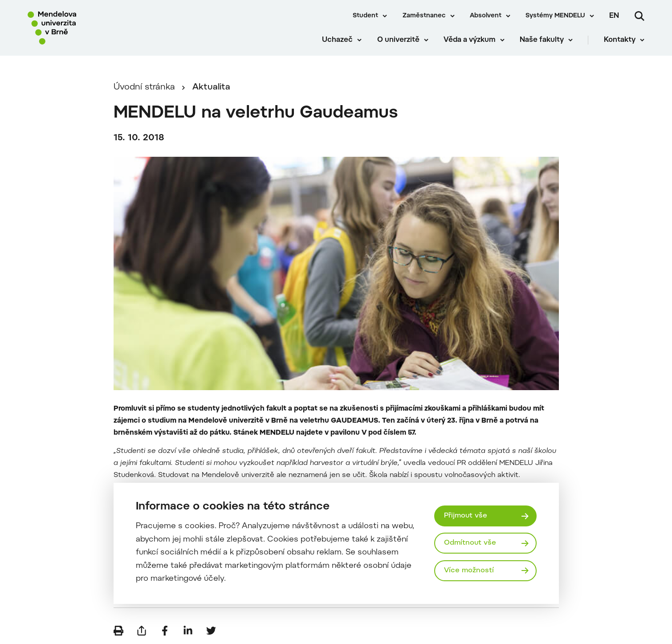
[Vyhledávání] (639, 16)
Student (365, 16)
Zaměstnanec (424, 16)
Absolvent (486, 16)
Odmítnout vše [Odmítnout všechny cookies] (470, 543)
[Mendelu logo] (80, 28)
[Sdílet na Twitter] (211, 631)
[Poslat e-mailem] (142, 631)
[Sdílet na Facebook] (165, 631)
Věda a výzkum (470, 40)
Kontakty (620, 40)
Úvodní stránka (144, 88)
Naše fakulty (542, 40)
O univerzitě (398, 40)
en (614, 16)
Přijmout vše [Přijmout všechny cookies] (466, 516)
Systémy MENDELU (555, 16)
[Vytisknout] (118, 631)
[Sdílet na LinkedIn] (188, 631)
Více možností (469, 571)
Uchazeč (337, 40)
